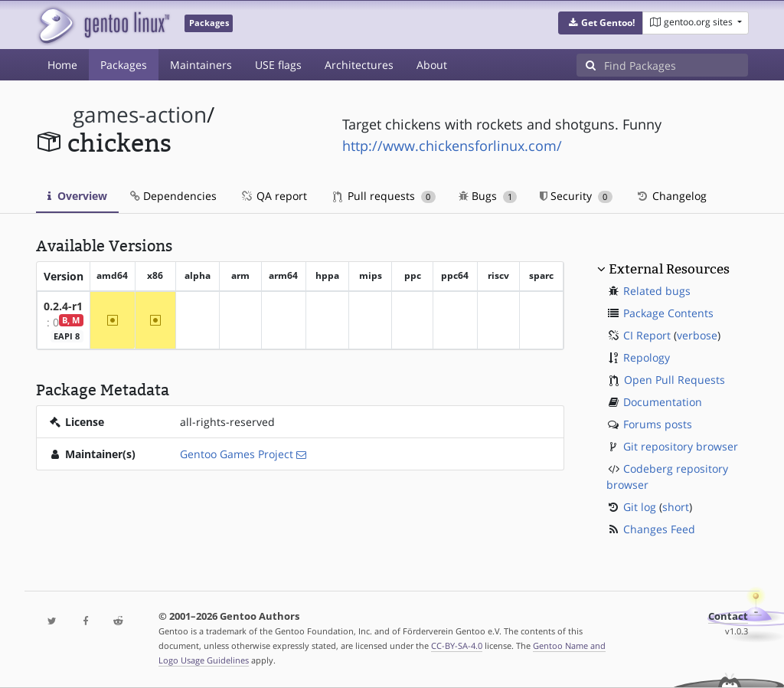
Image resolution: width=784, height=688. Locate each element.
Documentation (663, 402)
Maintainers (201, 65)
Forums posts (658, 424)
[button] (601, 23)
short (676, 507)
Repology (647, 357)
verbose (697, 335)
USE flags (278, 65)
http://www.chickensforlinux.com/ (452, 146)
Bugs (488, 196)
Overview (77, 196)
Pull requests (384, 196)
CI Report (647, 335)
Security (576, 196)
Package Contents (668, 313)
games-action (140, 115)
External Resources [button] (669, 269)
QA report (273, 196)
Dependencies (173, 196)
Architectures (359, 65)
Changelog (671, 196)
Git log (640, 507)
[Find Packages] (676, 65)
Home (62, 65)
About (432, 65)
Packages (124, 65)
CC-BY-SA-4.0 (457, 645)
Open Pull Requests (675, 380)
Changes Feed (659, 529)
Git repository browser (681, 446)
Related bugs (657, 291)
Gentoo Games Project (237, 454)
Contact (728, 616)
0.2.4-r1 (63, 306)
